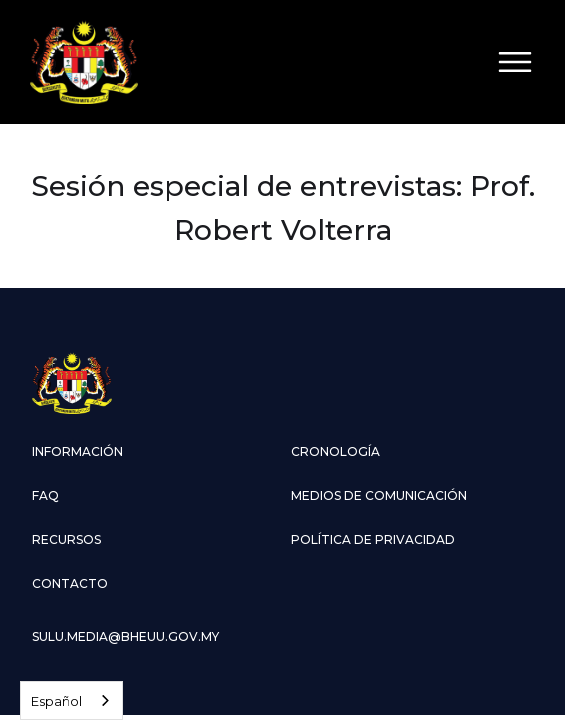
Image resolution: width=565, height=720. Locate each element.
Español (56, 701)
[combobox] (71, 700)
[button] (515, 62)
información (77, 451)
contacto (70, 583)
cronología (335, 451)
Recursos (66, 539)
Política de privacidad (373, 539)
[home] (84, 62)
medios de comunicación (379, 495)
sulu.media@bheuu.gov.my (125, 636)
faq (45, 495)
